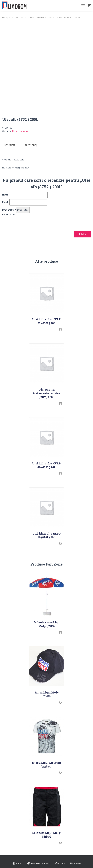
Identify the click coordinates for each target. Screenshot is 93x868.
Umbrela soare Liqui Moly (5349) (46, 624)
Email (6, 202)
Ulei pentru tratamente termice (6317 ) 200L (47, 393)
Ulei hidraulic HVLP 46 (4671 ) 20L (46, 465)
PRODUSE (75, 863)
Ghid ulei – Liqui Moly (39, 863)
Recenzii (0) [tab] (31, 145)
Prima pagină (8, 18)
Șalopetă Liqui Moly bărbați (46, 835)
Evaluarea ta (9, 210)
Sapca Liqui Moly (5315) (47, 694)
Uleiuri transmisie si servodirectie (33, 18)
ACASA (17, 863)
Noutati (60, 863)
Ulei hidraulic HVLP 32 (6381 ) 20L (46, 321)
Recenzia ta (9, 215)
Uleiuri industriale (55, 18)
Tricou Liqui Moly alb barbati (46, 765)
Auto (16, 18)
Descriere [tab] (10, 145)
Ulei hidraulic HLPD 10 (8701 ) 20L (46, 535)
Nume (6, 195)
